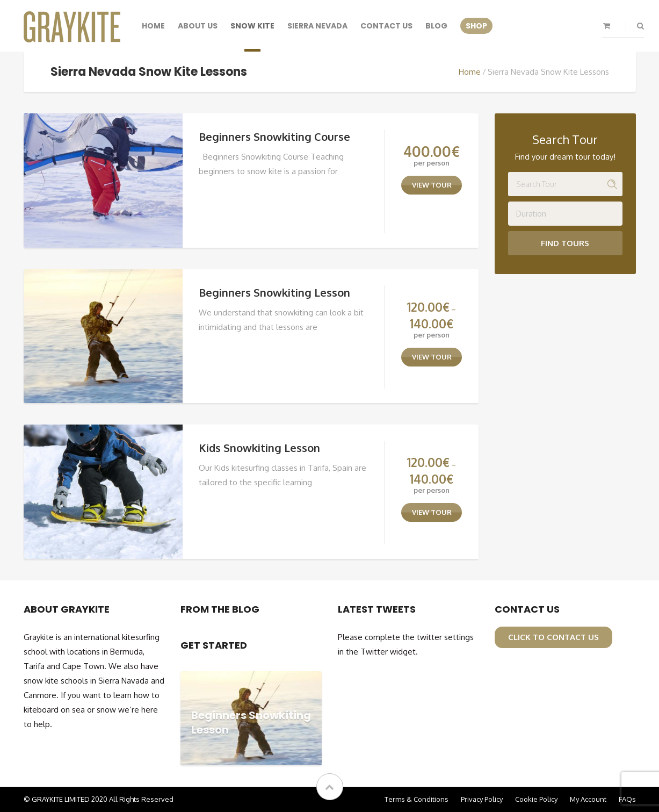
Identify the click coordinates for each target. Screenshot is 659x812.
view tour (432, 185)
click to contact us (553, 637)
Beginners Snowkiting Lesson (274, 292)
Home (153, 26)
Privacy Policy (482, 799)
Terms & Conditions (417, 799)
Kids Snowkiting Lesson (259, 448)
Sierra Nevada (317, 26)
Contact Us (386, 26)
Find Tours (565, 243)
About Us (198, 26)
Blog (436, 26)
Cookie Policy (536, 799)
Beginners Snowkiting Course (274, 136)
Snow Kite (252, 26)
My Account (588, 799)
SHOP (476, 26)
